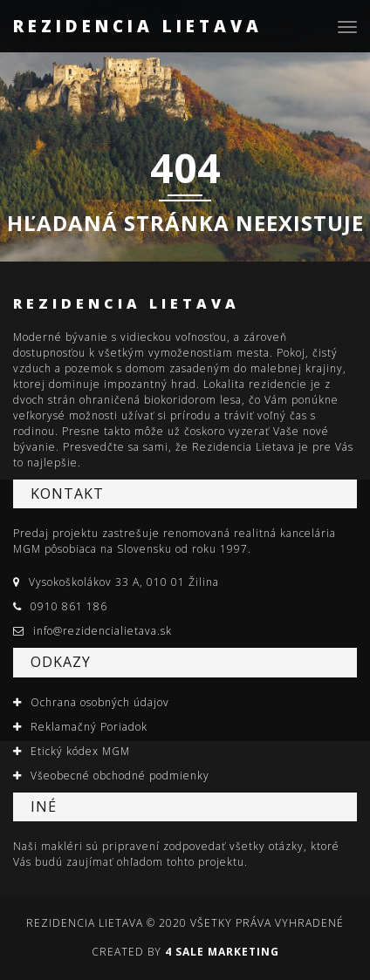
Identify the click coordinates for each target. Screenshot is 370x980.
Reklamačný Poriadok (89, 727)
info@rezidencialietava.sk (103, 631)
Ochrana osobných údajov (100, 702)
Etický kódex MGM (80, 751)
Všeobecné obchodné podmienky (120, 776)
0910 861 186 (69, 606)
